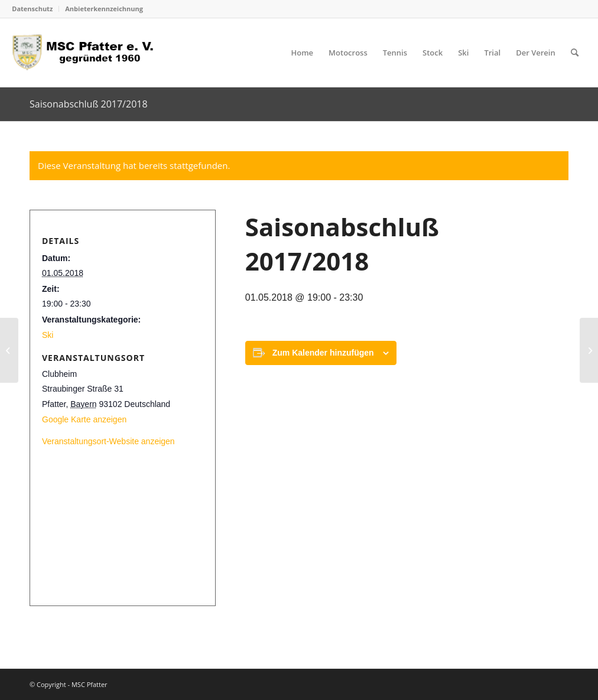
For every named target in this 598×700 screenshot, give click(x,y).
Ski (48, 335)
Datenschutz (32, 9)
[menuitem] (35, 9)
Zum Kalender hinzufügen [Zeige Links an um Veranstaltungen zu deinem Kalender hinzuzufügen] (323, 353)
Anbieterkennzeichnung (104, 9)
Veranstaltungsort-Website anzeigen (108, 441)
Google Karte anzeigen (84, 419)
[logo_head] (87, 53)
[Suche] (575, 53)
